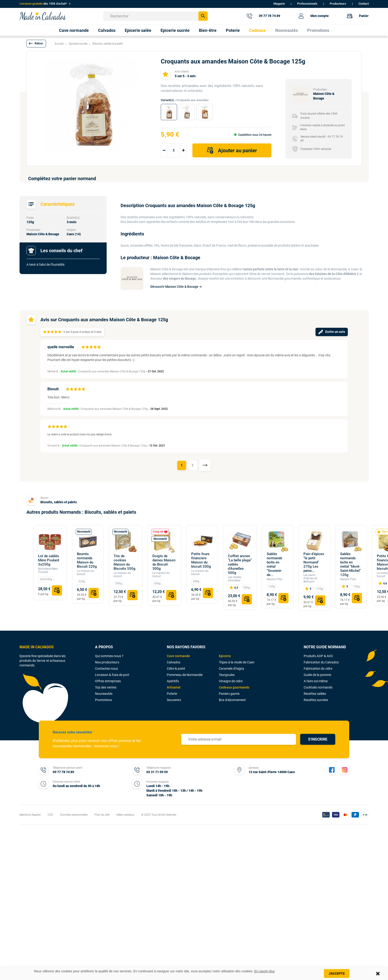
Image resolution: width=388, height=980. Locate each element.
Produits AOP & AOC (318, 656)
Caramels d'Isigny (232, 669)
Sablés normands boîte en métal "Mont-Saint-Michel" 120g (350, 564)
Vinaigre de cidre (231, 681)
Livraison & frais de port (112, 675)
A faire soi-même (316, 681)
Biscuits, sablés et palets (59, 502)
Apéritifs (173, 681)
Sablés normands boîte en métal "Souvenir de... (275, 564)
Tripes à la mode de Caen (237, 662)
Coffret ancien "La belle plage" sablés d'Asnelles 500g (240, 564)
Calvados (174, 662)
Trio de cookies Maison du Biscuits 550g (125, 562)
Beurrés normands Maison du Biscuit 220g (87, 560)
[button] (36, 44)
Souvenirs (174, 700)
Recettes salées (315, 694)
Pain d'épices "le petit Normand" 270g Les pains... (314, 562)
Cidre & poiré (176, 669)
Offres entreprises (108, 681)
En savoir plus (265, 971)
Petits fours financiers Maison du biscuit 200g (201, 560)
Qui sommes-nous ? (109, 656)
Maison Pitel (275, 579)
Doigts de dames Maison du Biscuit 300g (164, 562)
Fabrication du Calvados (321, 662)
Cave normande (178, 656)
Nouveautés (104, 694)
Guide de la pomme (317, 675)
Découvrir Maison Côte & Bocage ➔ (176, 287)
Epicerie (225, 656)
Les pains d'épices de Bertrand (310, 578)
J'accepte (337, 973)
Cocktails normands (318, 687)
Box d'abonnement (232, 700)
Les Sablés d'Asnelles (235, 579)
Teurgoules (227, 675)
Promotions (104, 700)
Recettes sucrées (316, 700)
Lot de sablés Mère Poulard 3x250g (49, 560)
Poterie (172, 694)
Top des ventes (106, 687)
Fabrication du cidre (318, 669)
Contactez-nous (107, 669)
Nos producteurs (107, 662)
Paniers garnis (229, 694)
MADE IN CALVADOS (37, 647)
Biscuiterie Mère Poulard (48, 570)
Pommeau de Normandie (185, 675)
